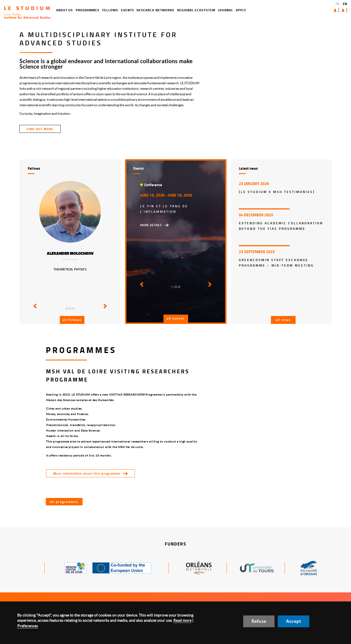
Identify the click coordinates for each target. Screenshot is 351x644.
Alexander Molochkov (70, 253)
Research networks (136, 10)
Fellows (90, 10)
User (339, 10)
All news (283, 320)
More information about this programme (87, 473)
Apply (221, 10)
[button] (34, 310)
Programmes (68, 10)
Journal (206, 10)
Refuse (259, 621)
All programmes (64, 502)
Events (108, 10)
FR (337, 4)
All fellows (72, 320)
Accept (294, 621)
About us (322, 10)
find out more (40, 129)
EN (345, 4)
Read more (182, 620)
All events (176, 318)
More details (151, 225)
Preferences (28, 626)
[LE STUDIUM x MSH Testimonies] (277, 192)
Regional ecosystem (176, 10)
